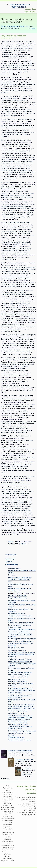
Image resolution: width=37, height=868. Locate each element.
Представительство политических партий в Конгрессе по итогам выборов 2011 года (22, 664)
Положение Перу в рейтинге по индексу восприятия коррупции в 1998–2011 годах (20, 726)
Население (12, 575)
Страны (28, 9)
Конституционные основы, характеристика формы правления (20, 615)
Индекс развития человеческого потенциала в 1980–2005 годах (20, 578)
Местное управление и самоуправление (22, 639)
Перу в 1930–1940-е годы (18, 595)
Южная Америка (13, 26)
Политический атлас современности (20, 6)
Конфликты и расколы (16, 648)
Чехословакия (27, 768)
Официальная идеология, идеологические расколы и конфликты (22, 651)
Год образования (14, 568)
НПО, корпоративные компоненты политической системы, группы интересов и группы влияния (20, 675)
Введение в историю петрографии (20, 751)
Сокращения (31, 793)
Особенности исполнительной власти (21, 623)
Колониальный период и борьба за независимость (19, 590)
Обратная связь (30, 12)
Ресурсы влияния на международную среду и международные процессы (21, 705)
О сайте (33, 786)
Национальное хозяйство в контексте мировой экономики (22, 692)
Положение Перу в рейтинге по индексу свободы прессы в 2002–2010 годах (21, 684)
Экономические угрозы (16, 738)
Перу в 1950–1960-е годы (18, 598)
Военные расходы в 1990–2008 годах (22, 709)
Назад (11, 542)
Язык (10, 582)
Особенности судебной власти (19, 632)
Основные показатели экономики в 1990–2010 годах (20, 696)
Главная (4, 26)
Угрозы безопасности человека (19, 740)
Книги (34, 9)
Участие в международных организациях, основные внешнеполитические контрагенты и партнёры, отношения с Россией (20, 714)
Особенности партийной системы (20, 659)
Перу (22, 26)
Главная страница (11, 555)
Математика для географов (25, 759)
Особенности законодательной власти (22, 630)
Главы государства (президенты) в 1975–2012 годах (20, 626)
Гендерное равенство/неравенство (21, 688)
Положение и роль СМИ (17, 679)
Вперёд (24, 544)
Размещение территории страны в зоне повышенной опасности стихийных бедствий (22, 733)
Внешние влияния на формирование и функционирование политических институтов (21, 643)
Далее (33, 28)
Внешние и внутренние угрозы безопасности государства (19, 721)
